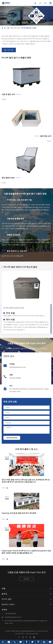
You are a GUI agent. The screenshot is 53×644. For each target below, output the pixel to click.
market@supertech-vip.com (18, 367)
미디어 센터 (26, 600)
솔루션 (26, 594)
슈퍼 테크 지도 (19, 634)
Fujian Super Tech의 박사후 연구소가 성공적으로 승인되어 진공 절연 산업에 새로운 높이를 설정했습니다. (26, 552)
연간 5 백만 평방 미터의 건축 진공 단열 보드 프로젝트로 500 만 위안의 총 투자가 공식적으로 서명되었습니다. (26, 481)
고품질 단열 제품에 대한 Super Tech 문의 (26, 573)
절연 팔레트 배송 (8, 178)
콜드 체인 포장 (15, 28)
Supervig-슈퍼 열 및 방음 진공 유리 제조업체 (19, 513)
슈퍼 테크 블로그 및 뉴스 (26, 449)
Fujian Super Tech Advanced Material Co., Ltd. (25, 632)
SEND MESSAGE (12, 438)
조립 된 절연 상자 (8, 94)
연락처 (4, 610)
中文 (40, 3)
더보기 (5, 488)
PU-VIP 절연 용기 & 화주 (29, 28)
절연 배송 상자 (46, 136)
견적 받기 (26, 580)
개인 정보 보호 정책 (32, 634)
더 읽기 (4, 99)
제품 (8, 28)
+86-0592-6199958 (15, 378)
